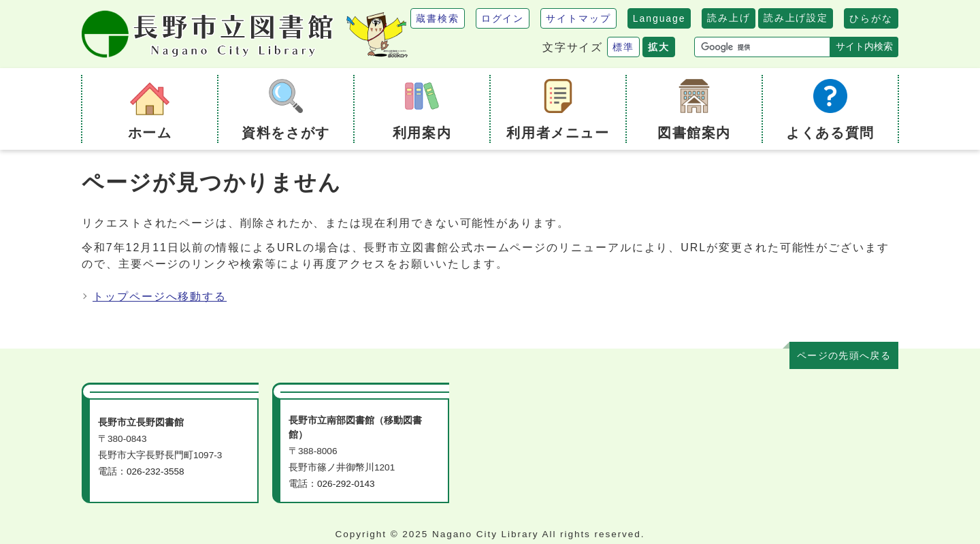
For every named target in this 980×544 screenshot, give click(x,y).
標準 (623, 47)
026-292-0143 (346, 484)
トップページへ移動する (160, 297)
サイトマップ (578, 18)
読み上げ (729, 18)
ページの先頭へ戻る (844, 356)
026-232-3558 (156, 471)
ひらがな (871, 18)
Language (659, 18)
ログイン (503, 18)
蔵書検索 (438, 18)
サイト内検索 (864, 46)
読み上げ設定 (796, 18)
